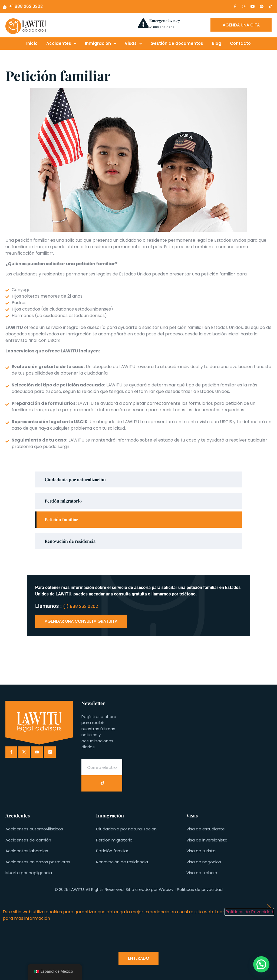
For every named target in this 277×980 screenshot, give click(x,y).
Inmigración (100, 44)
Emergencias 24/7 (164, 21)
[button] (261, 964)
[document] (138, 939)
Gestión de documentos (177, 43)
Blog (217, 43)
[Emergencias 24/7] (143, 23)
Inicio (32, 43)
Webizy (166, 889)
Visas (133, 44)
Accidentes (61, 44)
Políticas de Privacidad (249, 912)
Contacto (240, 43)
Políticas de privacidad (200, 889)
